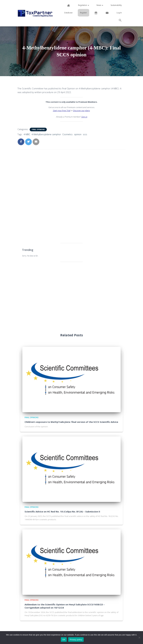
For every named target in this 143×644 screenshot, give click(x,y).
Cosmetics (67, 134)
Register (83, 13)
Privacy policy (76, 640)
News (100, 5)
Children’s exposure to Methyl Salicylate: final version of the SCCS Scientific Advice (71, 422)
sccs (85, 134)
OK (64, 640)
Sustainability (116, 5)
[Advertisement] (71, 196)
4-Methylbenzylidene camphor (46, 134)
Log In (119, 13)
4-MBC (27, 134)
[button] (120, 21)
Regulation (84, 5)
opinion (78, 134)
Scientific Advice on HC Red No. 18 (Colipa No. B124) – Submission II (62, 512)
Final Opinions (38, 129)
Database (68, 13)
